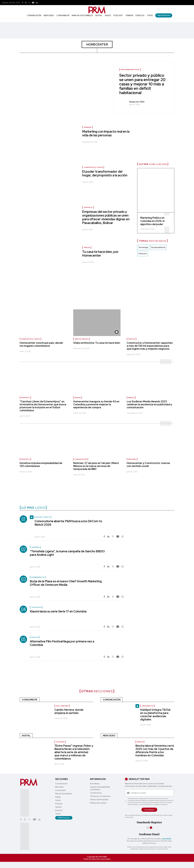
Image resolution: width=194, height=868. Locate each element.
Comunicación (34, 15)
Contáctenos (96, 793)
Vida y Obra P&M (62, 706)
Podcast (118, 15)
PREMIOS (131, 398)
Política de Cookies (98, 803)
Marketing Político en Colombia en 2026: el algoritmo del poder (152, 221)
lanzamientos (147, 706)
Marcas (87, 248)
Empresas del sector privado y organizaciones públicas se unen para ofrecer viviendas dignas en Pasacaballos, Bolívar (106, 217)
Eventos (140, 15)
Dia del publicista (158, 247)
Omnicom (143, 254)
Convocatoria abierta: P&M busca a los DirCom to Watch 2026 (68, 523)
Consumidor (63, 15)
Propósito (88, 207)
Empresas (88, 127)
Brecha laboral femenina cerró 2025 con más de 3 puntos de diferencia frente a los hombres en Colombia (155, 751)
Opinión (129, 15)
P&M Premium (164, 15)
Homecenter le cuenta (93, 167)
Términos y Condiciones (100, 796)
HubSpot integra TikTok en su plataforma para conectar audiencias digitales (155, 715)
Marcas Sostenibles (82, 15)
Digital (99, 15)
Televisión (60, 742)
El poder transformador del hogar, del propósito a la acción (105, 173)
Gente (108, 15)
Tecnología (143, 247)
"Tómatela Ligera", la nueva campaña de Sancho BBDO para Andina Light (67, 553)
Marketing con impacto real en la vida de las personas (106, 133)
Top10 (150, 15)
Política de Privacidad (99, 800)
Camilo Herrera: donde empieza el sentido (69, 711)
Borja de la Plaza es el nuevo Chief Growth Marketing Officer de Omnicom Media (66, 583)
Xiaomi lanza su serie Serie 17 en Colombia (58, 611)
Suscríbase (95, 784)
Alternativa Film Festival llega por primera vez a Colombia (62, 643)
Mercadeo (49, 15)
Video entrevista (81, 339)
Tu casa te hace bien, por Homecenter (100, 254)
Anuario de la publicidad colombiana (100, 788)
